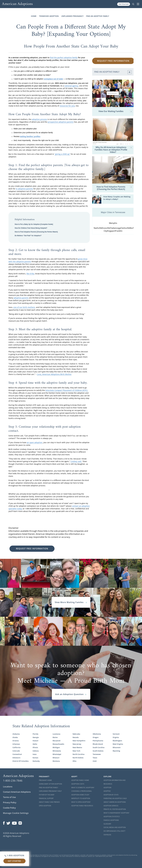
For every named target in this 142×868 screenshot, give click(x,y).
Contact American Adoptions (17, 792)
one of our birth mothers (24, 307)
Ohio (74, 761)
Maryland (56, 741)
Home (34, 16)
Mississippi (57, 754)
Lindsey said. (76, 461)
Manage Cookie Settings (16, 813)
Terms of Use (9, 797)
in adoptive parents (25, 189)
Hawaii (35, 741)
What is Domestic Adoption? (83, 788)
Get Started (124, 4)
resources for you (67, 106)
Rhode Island (98, 744)
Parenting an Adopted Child (115, 798)
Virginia (116, 737)
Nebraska (76, 734)
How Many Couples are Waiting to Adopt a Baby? (117, 198)
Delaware (16, 758)
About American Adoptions (115, 802)
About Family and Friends (49, 802)
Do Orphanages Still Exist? (114, 831)
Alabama (16, 734)
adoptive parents (21, 298)
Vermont (116, 734)
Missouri (56, 758)
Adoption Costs (78, 784)
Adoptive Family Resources (82, 806)
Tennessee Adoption (49, 16)
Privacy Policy (10, 802)
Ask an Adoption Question (71, 694)
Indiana (36, 751)
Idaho (35, 744)
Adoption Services (111, 806)
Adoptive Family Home (80, 780)
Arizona (16, 741)
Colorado (16, 751)
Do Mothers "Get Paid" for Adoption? (28, 236)
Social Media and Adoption (115, 827)
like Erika (30, 274)
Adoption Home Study (80, 795)
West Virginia (118, 744)
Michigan (56, 747)
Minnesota (57, 751)
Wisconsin (117, 747)
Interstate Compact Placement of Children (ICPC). (67, 390)
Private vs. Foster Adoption (115, 809)
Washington (117, 741)
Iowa (35, 754)
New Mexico (77, 747)
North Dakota (78, 758)
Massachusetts (58, 744)
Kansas (35, 758)
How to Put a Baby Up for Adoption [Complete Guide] (34, 224)
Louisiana (56, 734)
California (17, 747)
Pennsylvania (98, 741)
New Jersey (77, 744)
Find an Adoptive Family (98, 16)
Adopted (107, 791)
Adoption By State (111, 795)
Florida (35, 734)
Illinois (35, 747)
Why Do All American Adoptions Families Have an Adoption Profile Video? (114, 150)
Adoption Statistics (112, 817)
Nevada (76, 737)
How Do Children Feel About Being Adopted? (31, 228)
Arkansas (16, 744)
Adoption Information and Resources (115, 782)
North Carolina (79, 754)
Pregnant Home (45, 780)
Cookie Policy (9, 808)
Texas (95, 758)
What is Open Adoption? (81, 802)
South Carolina (99, 747)
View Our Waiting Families (116, 111)
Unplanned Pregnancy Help (50, 791)
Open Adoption (45, 806)
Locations (8, 787)
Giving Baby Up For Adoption (50, 784)
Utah (95, 761)
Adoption (107, 788)
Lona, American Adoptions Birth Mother (54, 374)
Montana (56, 761)
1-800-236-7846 (13, 781)
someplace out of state (53, 79)
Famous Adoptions (111, 820)
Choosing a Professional (82, 791)
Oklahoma (97, 734)
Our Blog (107, 835)
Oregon (96, 737)
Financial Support (46, 798)
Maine (55, 737)
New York (76, 751)
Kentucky (36, 761)
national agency (71, 86)
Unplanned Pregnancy (72, 16)
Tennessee (97, 754)
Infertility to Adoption (81, 798)
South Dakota (98, 751)
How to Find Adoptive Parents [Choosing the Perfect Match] (36, 232)
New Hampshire (79, 741)
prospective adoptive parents (61, 122)
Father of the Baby (47, 795)
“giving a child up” (62, 154)
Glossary (107, 824)
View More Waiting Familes (71, 602)
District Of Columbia (21, 761)
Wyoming (116, 751)
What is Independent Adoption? (116, 813)
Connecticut (17, 754)
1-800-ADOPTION (14, 855)
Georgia (36, 737)
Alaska (15, 737)
